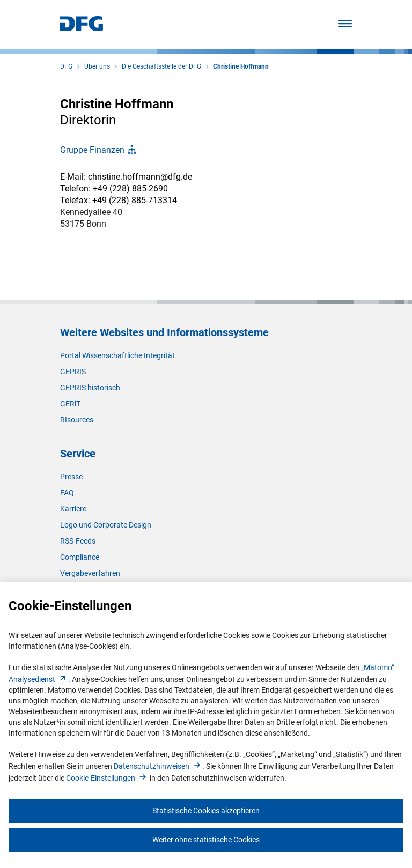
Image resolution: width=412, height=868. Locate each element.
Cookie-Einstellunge (107, 778)
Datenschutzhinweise (158, 766)
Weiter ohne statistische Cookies (206, 840)
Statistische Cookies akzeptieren (206, 811)
